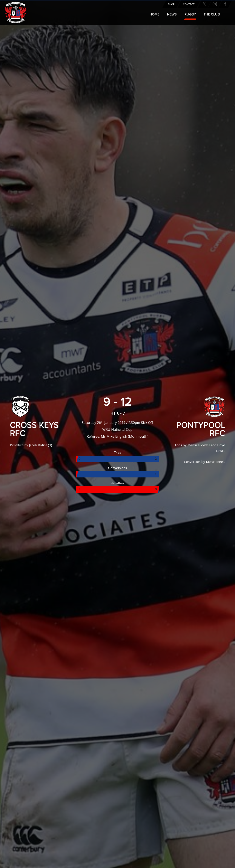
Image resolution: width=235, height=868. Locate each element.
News (172, 14)
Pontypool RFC (13, 10)
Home (154, 14)
